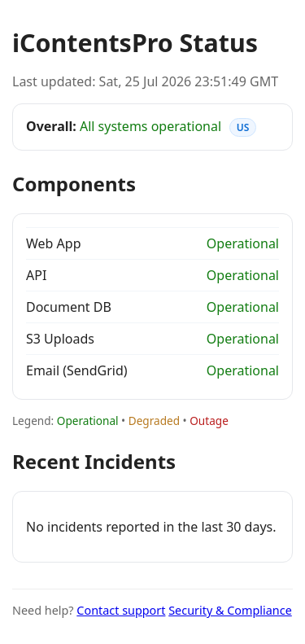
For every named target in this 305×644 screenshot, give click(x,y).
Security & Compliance (230, 610)
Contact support (121, 610)
